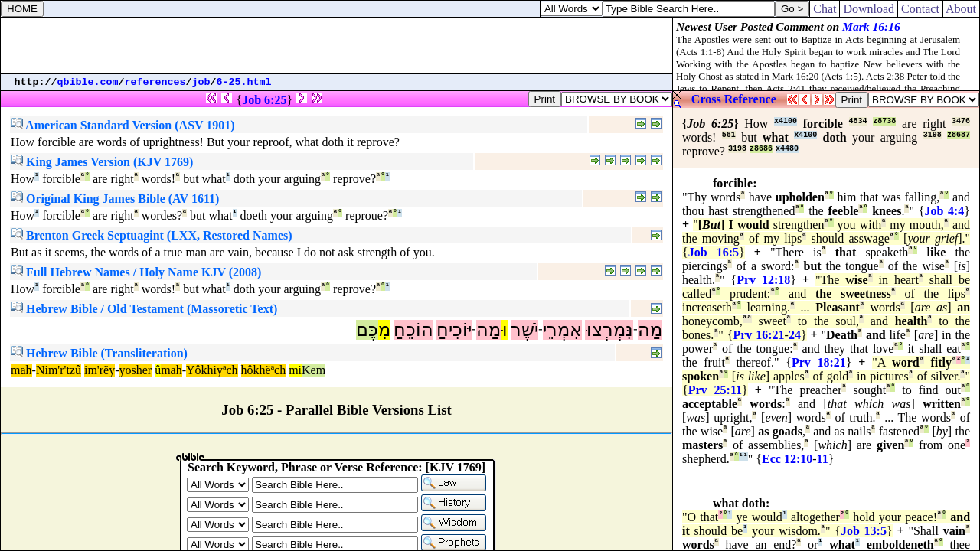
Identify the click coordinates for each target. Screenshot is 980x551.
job (201, 82)
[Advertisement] (337, 46)
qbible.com (88, 82)
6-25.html (244, 82)
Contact (920, 9)
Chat (825, 9)
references (155, 82)
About (961, 9)
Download (869, 9)
